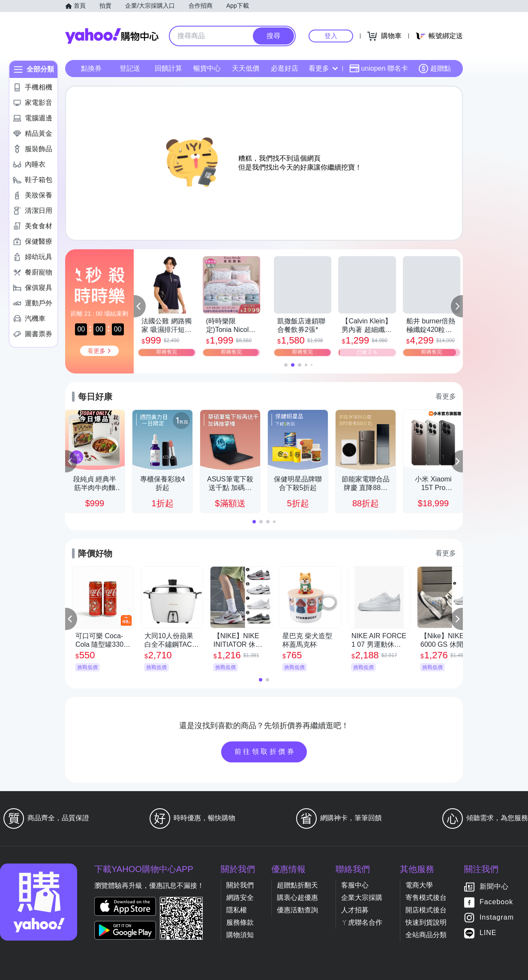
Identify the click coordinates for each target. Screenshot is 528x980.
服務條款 (240, 922)
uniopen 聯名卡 (379, 69)
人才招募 (355, 910)
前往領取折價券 (265, 751)
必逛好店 (285, 68)
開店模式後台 (426, 910)
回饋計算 (168, 68)
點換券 (91, 68)
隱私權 (237, 910)
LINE (488, 933)
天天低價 (246, 68)
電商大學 (419, 885)
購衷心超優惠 (297, 898)
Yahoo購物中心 (112, 36)
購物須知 (240, 935)
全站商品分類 (426, 935)
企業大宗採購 (362, 898)
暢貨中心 (207, 68)
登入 (331, 36)
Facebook (496, 902)
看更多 (323, 68)
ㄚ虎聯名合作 (362, 922)
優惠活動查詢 (297, 910)
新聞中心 (494, 887)
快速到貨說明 (426, 922)
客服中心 (355, 885)
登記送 (130, 68)
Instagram (497, 918)
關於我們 (240, 885)
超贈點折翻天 (297, 885)
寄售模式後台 (426, 898)
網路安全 (240, 898)
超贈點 (435, 69)
